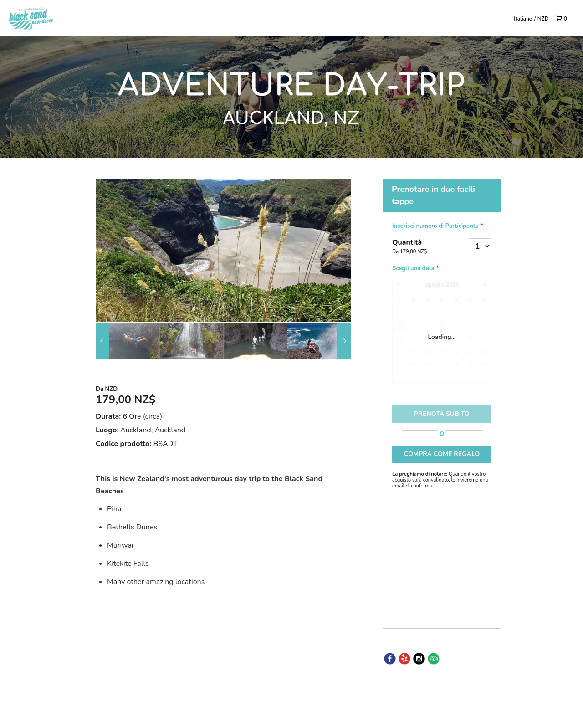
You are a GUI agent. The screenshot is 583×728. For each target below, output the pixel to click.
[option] (128, 341)
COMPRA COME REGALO (442, 454)
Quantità (419, 247)
